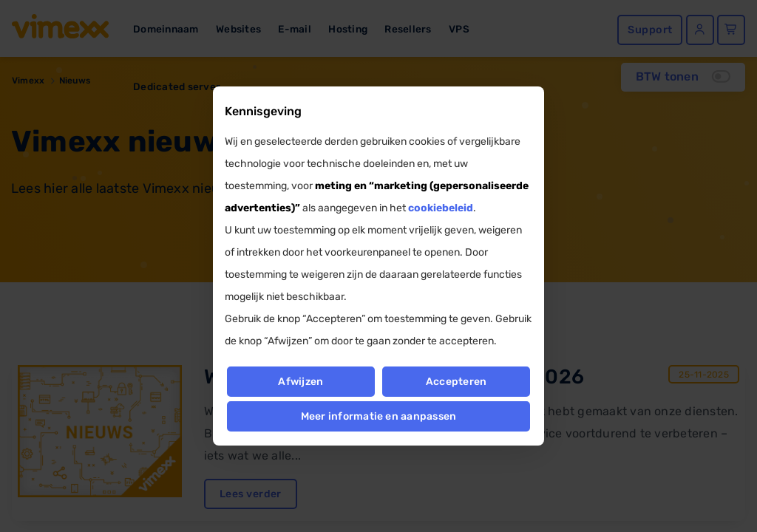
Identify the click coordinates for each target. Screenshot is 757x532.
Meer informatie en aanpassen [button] (379, 416)
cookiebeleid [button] (441, 208)
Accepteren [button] (456, 382)
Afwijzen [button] (301, 382)
